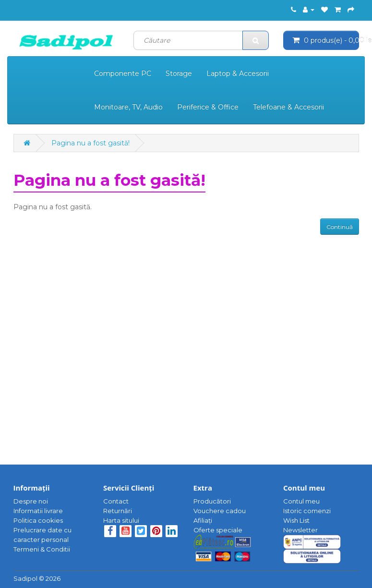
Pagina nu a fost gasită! (90, 143)
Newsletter (300, 530)
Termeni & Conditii (42, 549)
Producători (212, 501)
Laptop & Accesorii (238, 73)
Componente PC (123, 73)
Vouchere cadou (220, 511)
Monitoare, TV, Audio (128, 107)
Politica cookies (38, 520)
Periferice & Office (208, 107)
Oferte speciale (218, 530)
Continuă (340, 227)
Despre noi (31, 501)
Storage (179, 73)
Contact (116, 501)
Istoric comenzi (307, 511)
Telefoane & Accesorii (288, 107)
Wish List (296, 520)
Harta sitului (121, 520)
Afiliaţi (203, 520)
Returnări (118, 511)
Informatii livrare (38, 511)
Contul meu (301, 501)
